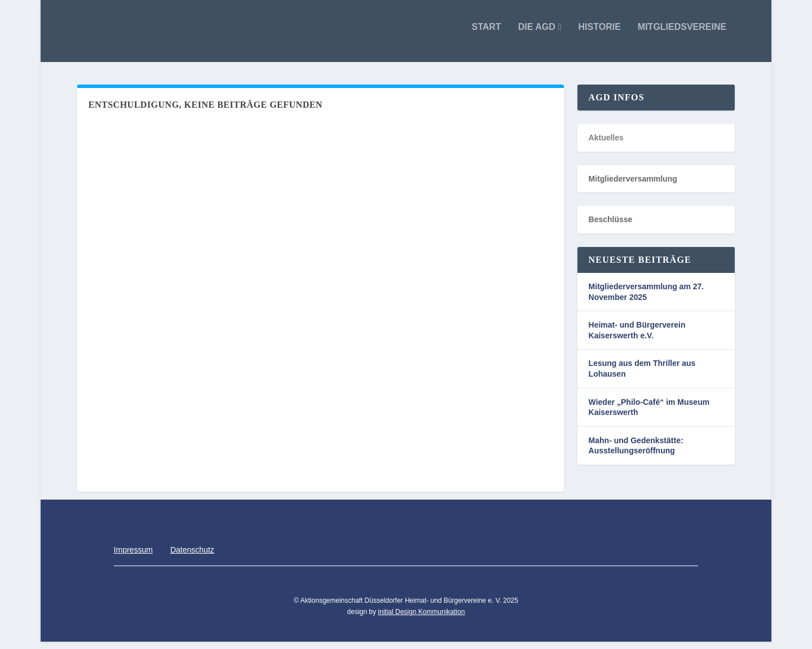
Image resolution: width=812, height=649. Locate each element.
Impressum (133, 557)
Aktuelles (606, 145)
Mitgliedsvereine (682, 35)
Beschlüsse (611, 227)
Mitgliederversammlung (633, 187)
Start (486, 35)
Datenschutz (192, 557)
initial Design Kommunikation (421, 620)
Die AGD (537, 35)
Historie (600, 35)
